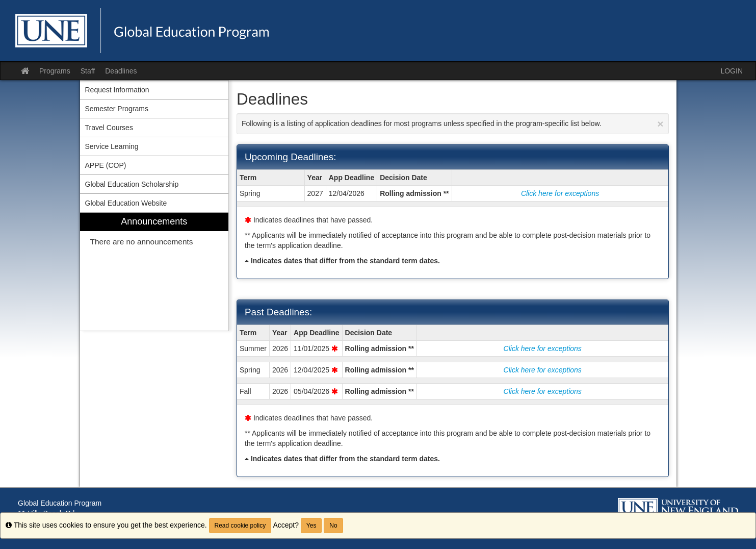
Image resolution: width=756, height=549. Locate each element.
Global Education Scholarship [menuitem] (132, 184)
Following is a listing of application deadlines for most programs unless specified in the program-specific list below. (453, 124)
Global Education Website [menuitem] (126, 203)
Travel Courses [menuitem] (109, 128)
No (333, 526)
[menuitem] (154, 272)
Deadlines (121, 71)
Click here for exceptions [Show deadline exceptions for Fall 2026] (543, 391)
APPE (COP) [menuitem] (106, 165)
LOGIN (732, 71)
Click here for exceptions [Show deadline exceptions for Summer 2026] (543, 348)
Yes (311, 526)
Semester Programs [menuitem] (117, 109)
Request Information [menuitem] (117, 90)
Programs (55, 71)
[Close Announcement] (660, 124)
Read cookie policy (240, 526)
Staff (88, 71)
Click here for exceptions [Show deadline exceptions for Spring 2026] (543, 370)
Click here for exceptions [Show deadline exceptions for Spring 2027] (560, 193)
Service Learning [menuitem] (112, 146)
